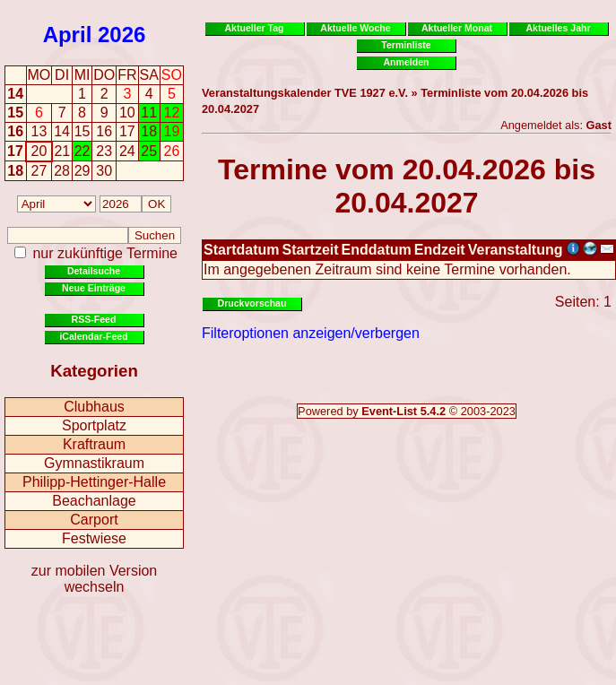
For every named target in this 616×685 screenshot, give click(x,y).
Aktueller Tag (254, 28)
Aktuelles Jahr (558, 28)
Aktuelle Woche (355, 28)
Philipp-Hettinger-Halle (94, 482)
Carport (94, 520)
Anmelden (407, 62)
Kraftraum (94, 444)
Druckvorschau (252, 303)
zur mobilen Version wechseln (95, 579)
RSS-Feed (94, 319)
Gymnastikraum (94, 463)
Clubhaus (94, 407)
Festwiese (94, 538)
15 (15, 113)
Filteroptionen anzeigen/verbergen (311, 333)
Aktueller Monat (457, 28)
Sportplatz (94, 425)
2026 (121, 35)
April (68, 35)
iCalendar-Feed (93, 336)
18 (15, 171)
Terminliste (406, 45)
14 (15, 94)
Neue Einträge (94, 288)
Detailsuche (94, 271)
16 (15, 131)
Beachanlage (94, 501)
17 (15, 151)
